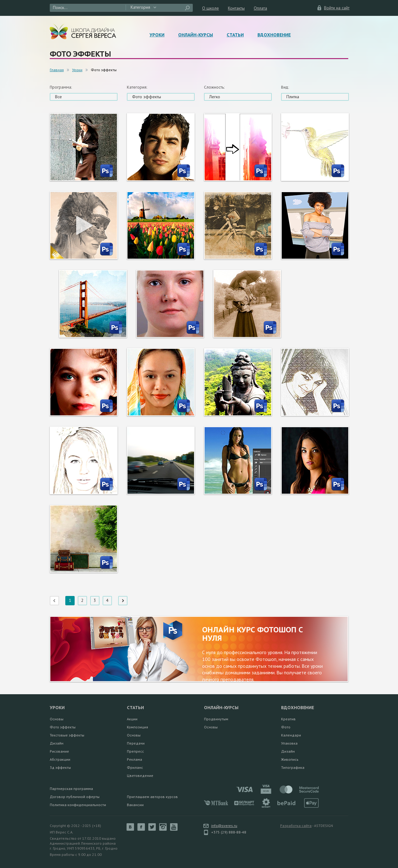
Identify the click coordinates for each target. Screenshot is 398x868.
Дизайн (57, 743)
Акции (132, 719)
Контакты (236, 8)
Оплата (260, 8)
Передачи (136, 743)
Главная (57, 70)
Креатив (288, 719)
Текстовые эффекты (67, 735)
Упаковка (289, 743)
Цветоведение (140, 776)
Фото (286, 727)
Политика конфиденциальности (78, 805)
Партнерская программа (71, 789)
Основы (57, 719)
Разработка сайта (296, 826)
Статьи (235, 35)
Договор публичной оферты (75, 797)
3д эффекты (60, 767)
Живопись (290, 759)
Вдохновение (274, 35)
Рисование (59, 751)
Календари (291, 735)
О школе (211, 8)
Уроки (157, 35)
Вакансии (135, 805)
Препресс (135, 751)
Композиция (137, 727)
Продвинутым (216, 719)
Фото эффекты (63, 727)
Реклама (134, 759)
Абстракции (60, 759)
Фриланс (135, 767)
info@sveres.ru (224, 826)
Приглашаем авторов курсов (152, 797)
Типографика (293, 767)
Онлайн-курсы (196, 35)
